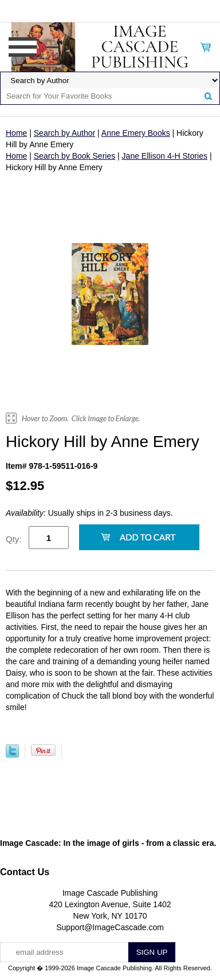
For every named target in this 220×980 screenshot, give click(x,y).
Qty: (14, 539)
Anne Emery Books (136, 133)
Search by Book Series (74, 156)
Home (16, 133)
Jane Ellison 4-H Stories (165, 156)
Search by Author (64, 133)
